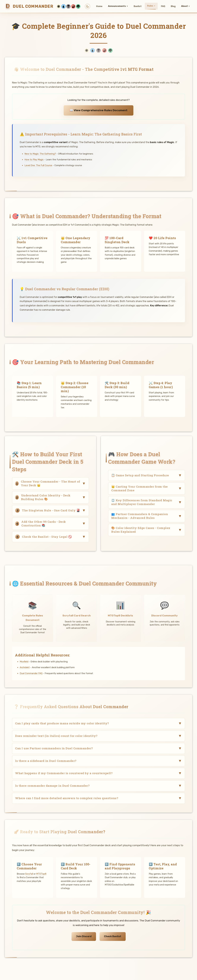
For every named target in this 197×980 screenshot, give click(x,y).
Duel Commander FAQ (31, 673)
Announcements (118, 6)
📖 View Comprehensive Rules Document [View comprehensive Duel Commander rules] (99, 110)
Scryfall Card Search (77, 616)
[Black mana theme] (68, 6)
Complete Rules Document (33, 618)
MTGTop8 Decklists (120, 616)
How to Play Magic (34, 160)
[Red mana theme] (73, 6)
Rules (151, 6)
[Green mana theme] (78, 6)
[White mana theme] (59, 6)
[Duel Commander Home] (43, 6)
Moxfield (24, 662)
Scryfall (29, 874)
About (186, 6)
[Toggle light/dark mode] (88, 6)
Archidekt (25, 668)
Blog (173, 6)
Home (99, 6)
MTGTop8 (41, 874)
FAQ (163, 6)
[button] (50, 484)
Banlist (138, 6)
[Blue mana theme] (63, 6)
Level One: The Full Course (38, 165)
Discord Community (165, 616)
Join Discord (84, 936)
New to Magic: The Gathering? (40, 154)
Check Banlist (113, 936)
